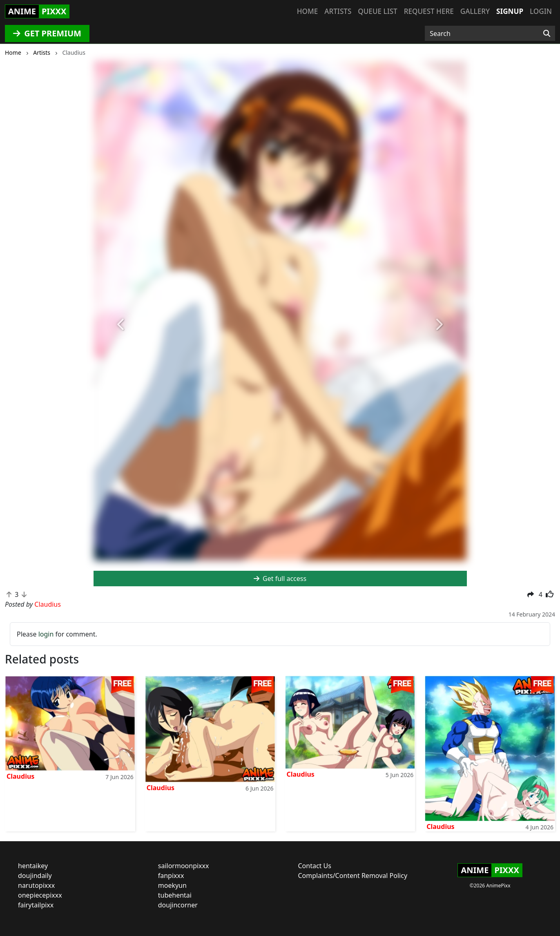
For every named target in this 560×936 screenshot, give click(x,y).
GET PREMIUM (47, 33)
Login (541, 11)
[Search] (547, 34)
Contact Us (315, 866)
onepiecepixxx (40, 895)
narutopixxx (36, 885)
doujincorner (178, 905)
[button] (122, 325)
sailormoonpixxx (184, 866)
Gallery (475, 11)
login (46, 634)
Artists (338, 11)
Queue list (377, 11)
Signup (510, 11)
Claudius (20, 776)
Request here (429, 11)
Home (307, 11)
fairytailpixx (36, 905)
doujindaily (35, 876)
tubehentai (175, 895)
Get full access (280, 579)
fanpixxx (171, 876)
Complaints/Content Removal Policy (353, 876)
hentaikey (33, 866)
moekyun (172, 885)
